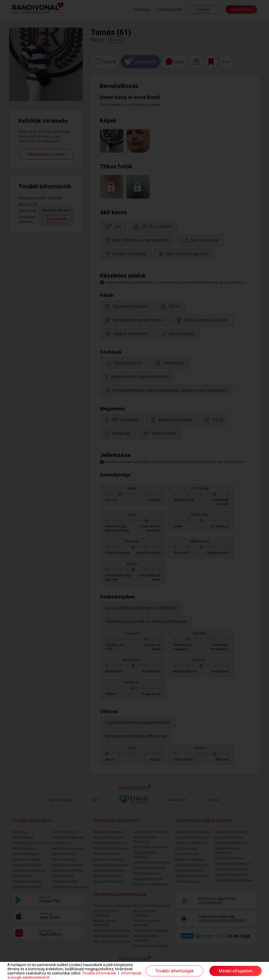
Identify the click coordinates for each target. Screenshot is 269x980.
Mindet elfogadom (236, 971)
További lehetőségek (175, 971)
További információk (99, 973)
